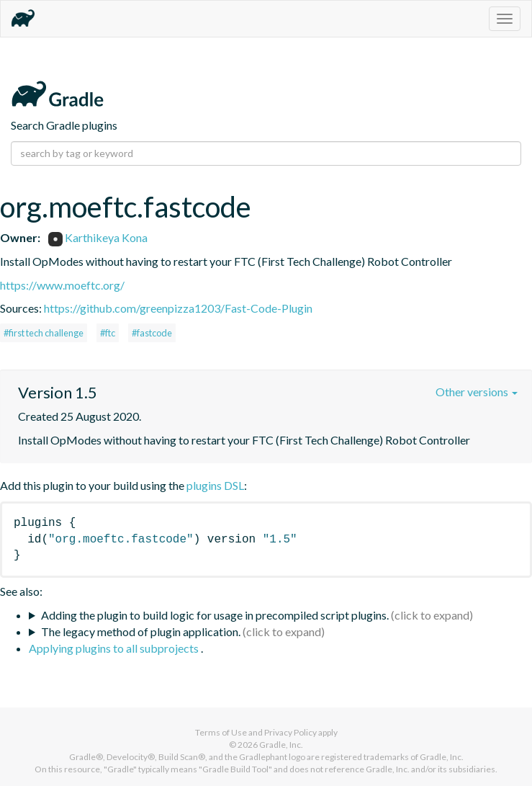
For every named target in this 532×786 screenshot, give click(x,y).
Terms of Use (221, 732)
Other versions (477, 392)
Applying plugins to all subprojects (115, 648)
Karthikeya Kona (98, 237)
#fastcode (152, 333)
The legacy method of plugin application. (141, 631)
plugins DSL (215, 485)
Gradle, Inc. (281, 745)
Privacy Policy (290, 732)
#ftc (108, 333)
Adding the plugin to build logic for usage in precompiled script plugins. (215, 615)
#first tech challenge (44, 333)
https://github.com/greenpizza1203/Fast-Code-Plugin (178, 308)
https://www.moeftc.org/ (62, 285)
